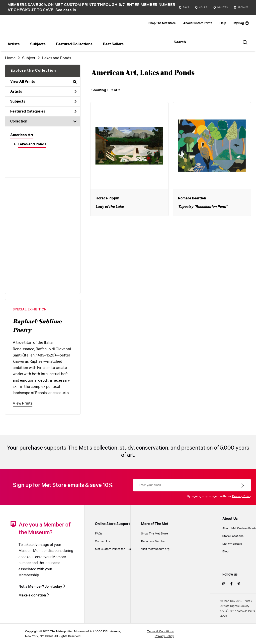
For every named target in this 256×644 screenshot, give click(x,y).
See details (66, 10)
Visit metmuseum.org (155, 549)
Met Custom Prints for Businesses (118, 549)
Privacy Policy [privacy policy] (164, 636)
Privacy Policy (242, 496)
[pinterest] (239, 584)
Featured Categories (43, 112)
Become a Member (153, 541)
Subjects (43, 102)
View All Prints (43, 82)
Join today (53, 587)
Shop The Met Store (162, 23)
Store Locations (233, 536)
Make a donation (32, 595)
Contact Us (102, 541)
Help (223, 23)
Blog (225, 552)
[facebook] (231, 584)
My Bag (241, 23)
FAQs (99, 534)
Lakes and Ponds (32, 144)
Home (10, 58)
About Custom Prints (198, 23)
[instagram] (224, 584)
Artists (43, 92)
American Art (22, 135)
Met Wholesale (232, 544)
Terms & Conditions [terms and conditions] (160, 631)
